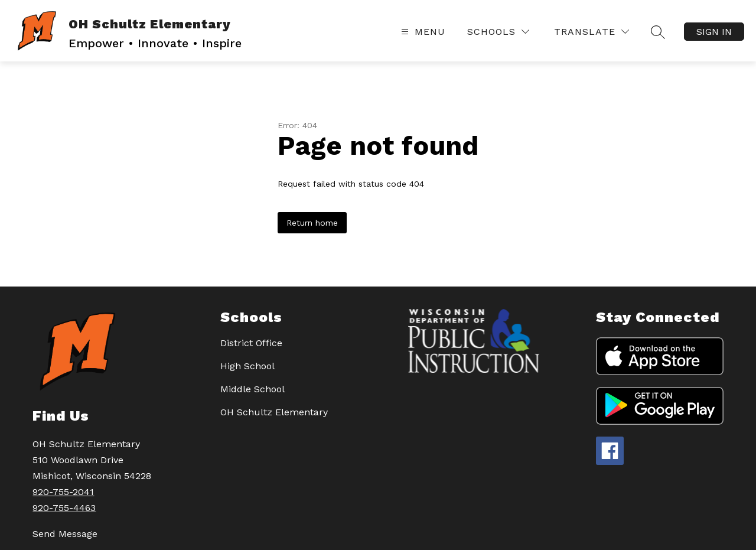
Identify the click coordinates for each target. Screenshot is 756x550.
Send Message (65, 534)
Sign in (714, 32)
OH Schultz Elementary (274, 412)
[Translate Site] (592, 32)
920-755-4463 (64, 508)
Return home (312, 223)
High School (247, 366)
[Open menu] (422, 32)
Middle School (252, 389)
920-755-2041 (63, 492)
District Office (251, 343)
